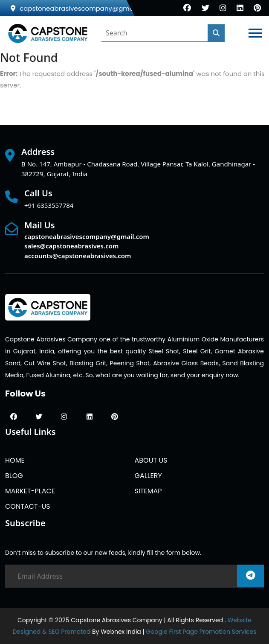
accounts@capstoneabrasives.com (78, 256)
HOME (15, 460)
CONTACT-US (28, 506)
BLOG (14, 476)
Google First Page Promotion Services (201, 632)
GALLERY (148, 476)
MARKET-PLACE (30, 491)
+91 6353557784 (49, 205)
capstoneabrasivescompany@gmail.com (82, 8)
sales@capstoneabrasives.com (71, 246)
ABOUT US (151, 460)
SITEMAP (148, 491)
